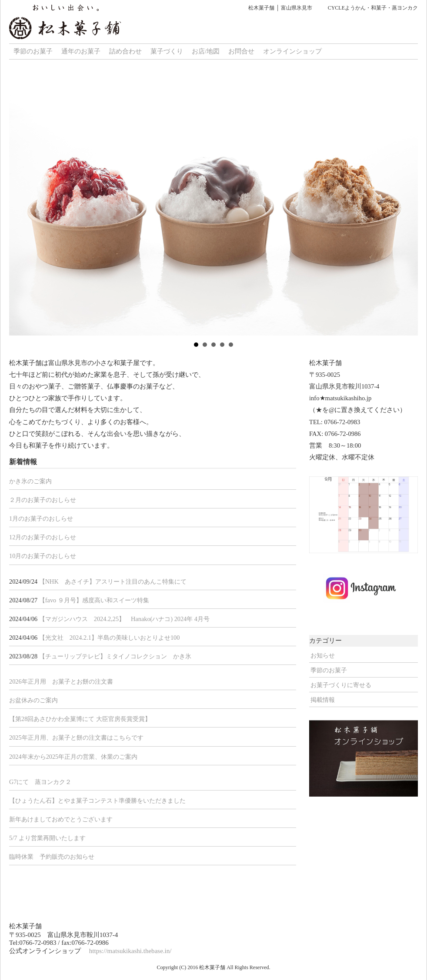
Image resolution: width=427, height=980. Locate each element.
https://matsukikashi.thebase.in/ (130, 951)
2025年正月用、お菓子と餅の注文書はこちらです (76, 737)
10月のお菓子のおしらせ (43, 556)
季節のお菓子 (33, 51)
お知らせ (323, 655)
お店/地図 (206, 51)
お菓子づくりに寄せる (341, 685)
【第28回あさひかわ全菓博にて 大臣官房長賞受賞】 (80, 719)
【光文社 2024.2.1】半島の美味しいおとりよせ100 (110, 638)
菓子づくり (167, 51)
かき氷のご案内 (30, 481)
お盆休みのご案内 (33, 700)
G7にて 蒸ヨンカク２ (40, 782)
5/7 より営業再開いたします (47, 838)
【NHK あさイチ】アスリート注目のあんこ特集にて (113, 581)
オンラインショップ (292, 51)
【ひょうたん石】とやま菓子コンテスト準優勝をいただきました (97, 801)
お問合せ (241, 51)
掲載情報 (323, 700)
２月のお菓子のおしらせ (43, 500)
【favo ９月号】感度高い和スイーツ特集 (94, 600)
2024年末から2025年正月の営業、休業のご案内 (73, 757)
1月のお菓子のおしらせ (41, 518)
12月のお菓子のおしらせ (43, 537)
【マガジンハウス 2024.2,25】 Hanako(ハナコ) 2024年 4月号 (124, 619)
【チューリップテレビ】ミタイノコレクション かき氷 (115, 656)
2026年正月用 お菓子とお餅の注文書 (61, 681)
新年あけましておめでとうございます (61, 819)
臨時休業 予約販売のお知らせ (52, 857)
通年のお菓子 (81, 51)
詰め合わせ (125, 51)
